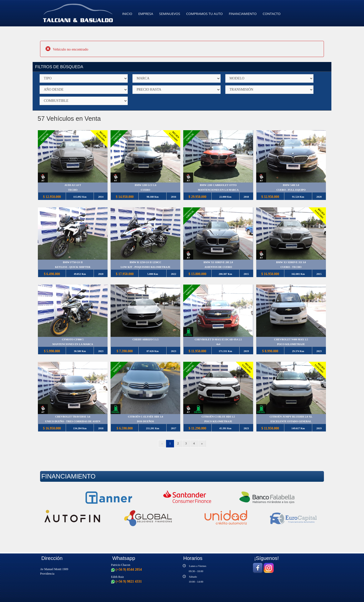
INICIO (127, 14)
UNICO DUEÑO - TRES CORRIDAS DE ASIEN (73, 422)
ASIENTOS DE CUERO (218, 267)
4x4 (218, 344)
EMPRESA (146, 14)
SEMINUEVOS (170, 14)
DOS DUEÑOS (145, 422)
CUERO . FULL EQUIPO (291, 190)
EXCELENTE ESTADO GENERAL (291, 422)
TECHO (73, 190)
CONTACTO (272, 14)
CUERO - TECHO (291, 267)
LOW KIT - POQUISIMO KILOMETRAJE (145, 267)
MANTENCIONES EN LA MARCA (218, 190)
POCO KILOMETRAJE (291, 344)
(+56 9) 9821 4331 (126, 581)
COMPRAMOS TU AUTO (205, 14)
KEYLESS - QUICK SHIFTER (73, 267)
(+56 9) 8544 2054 (126, 569)
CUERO (145, 190)
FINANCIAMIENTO (243, 14)
